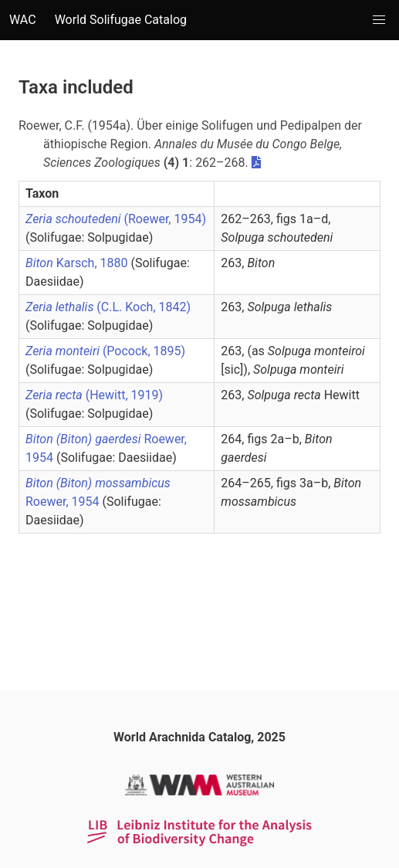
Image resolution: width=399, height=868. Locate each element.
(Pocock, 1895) (105, 351)
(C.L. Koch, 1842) (108, 307)
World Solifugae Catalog (121, 20)
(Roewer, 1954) (116, 219)
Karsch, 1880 (78, 263)
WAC (23, 20)
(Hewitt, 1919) (94, 395)
